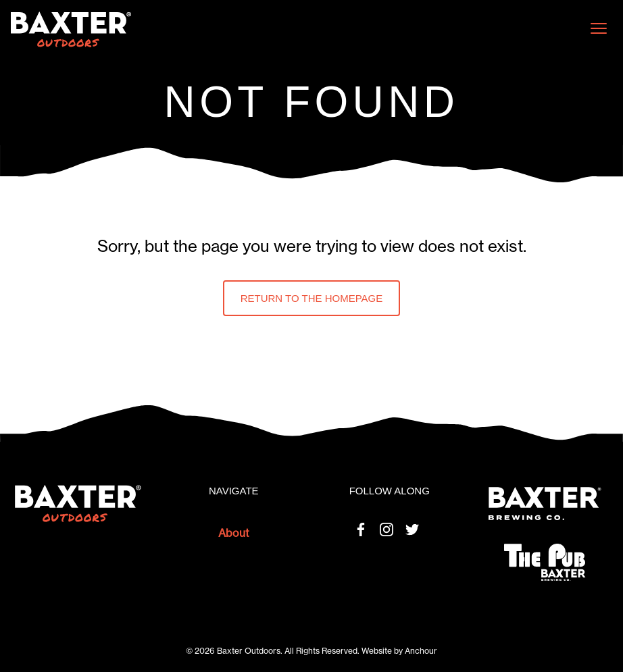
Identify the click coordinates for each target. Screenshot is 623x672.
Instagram (387, 529)
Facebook (361, 529)
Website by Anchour (399, 651)
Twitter (412, 529)
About (234, 533)
